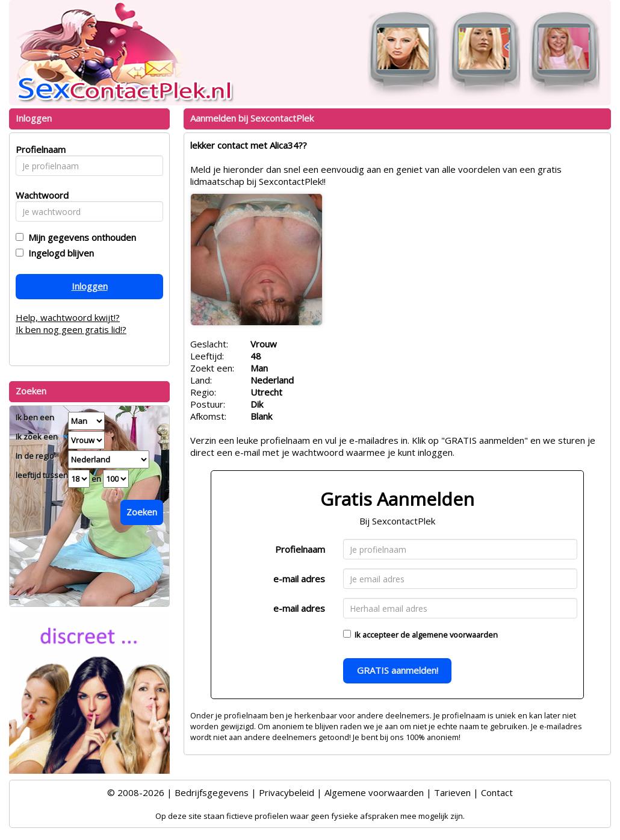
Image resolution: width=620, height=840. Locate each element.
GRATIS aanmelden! (398, 670)
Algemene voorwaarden (374, 792)
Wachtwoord (39, 195)
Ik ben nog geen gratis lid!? (71, 329)
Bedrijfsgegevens (212, 792)
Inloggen (90, 286)
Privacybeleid (287, 792)
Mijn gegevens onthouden (80, 237)
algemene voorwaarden (455, 635)
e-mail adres (299, 579)
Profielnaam (300, 549)
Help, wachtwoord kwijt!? (68, 317)
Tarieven (452, 792)
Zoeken (142, 512)
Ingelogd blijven (59, 253)
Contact (497, 792)
